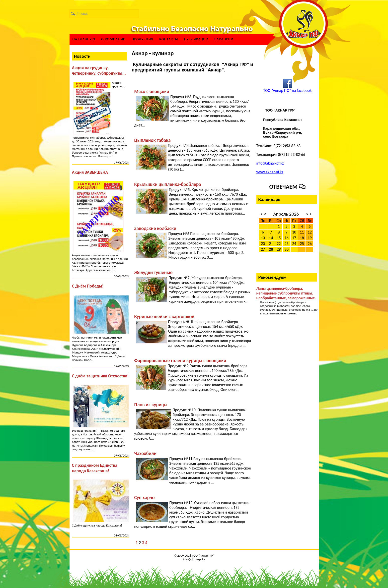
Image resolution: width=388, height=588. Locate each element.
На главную (84, 39)
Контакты (169, 39)
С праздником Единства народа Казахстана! (95, 468)
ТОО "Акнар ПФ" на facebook (287, 90)
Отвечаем (288, 187)
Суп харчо (145, 498)
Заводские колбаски (155, 228)
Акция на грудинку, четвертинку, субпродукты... (99, 70)
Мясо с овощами (152, 91)
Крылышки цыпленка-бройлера (168, 184)
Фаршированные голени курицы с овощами (180, 361)
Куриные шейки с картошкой (164, 317)
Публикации (196, 39)
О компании (113, 39)
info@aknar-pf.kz (270, 163)
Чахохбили (146, 453)
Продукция (142, 39)
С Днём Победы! (88, 286)
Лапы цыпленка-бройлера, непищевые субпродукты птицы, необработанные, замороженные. (286, 293)
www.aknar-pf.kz (270, 172)
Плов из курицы (151, 405)
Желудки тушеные (154, 272)
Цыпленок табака (153, 140)
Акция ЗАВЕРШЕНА (90, 172)
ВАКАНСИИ (224, 39)
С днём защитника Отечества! (100, 376)
